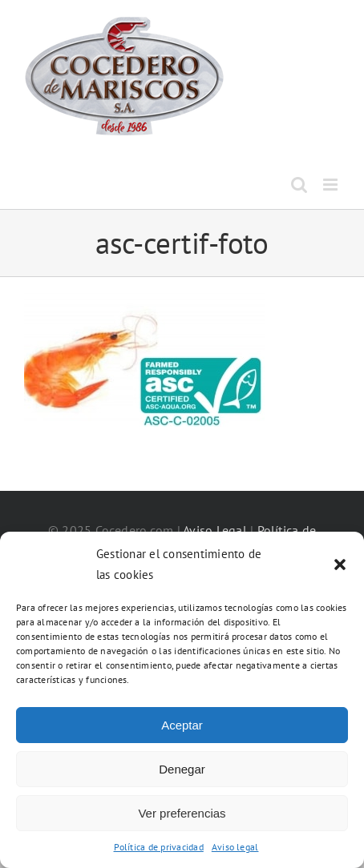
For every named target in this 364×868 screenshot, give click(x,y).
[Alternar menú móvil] (332, 185)
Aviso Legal (215, 530)
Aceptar (182, 725)
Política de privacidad (159, 847)
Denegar (182, 769)
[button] (340, 565)
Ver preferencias (182, 813)
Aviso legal (235, 847)
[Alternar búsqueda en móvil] (299, 185)
